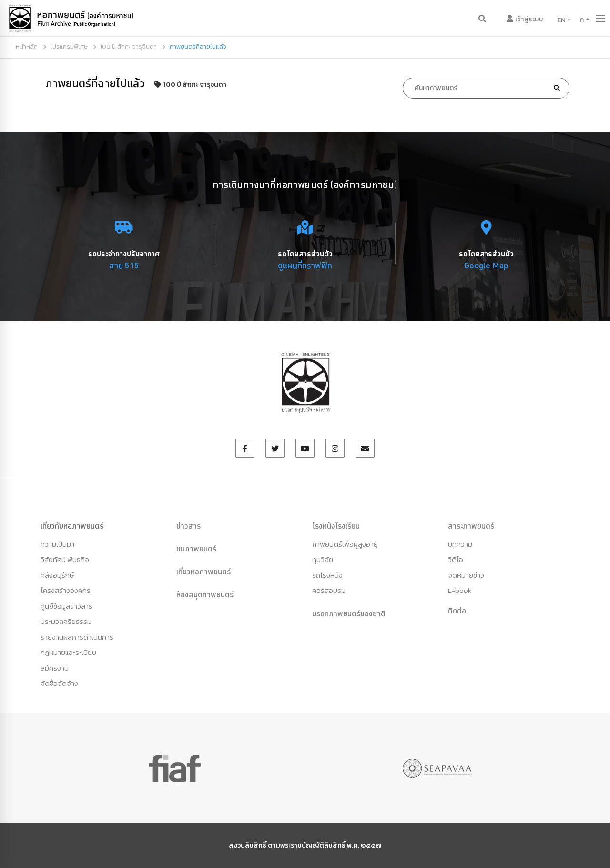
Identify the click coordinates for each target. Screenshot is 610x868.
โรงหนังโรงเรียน (336, 526)
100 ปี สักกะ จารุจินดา (128, 46)
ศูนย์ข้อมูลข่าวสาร (66, 606)
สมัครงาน (55, 668)
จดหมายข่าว (466, 575)
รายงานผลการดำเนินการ (77, 637)
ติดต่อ (457, 611)
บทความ (460, 544)
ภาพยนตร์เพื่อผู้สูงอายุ (345, 544)
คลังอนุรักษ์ (57, 575)
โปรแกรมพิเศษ (69, 46)
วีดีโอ (456, 559)
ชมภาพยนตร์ (196, 549)
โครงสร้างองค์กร (66, 590)
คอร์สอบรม (329, 590)
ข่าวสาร (188, 526)
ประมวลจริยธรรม (66, 621)
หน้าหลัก (27, 46)
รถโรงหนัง (327, 575)
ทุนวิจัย (323, 559)
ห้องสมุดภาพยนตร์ (205, 594)
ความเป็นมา (57, 544)
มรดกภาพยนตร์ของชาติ (349, 613)
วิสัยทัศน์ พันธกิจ (65, 559)
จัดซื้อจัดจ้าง (59, 683)
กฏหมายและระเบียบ (68, 652)
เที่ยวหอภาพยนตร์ (203, 572)
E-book (460, 590)
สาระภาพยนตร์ (471, 526)
